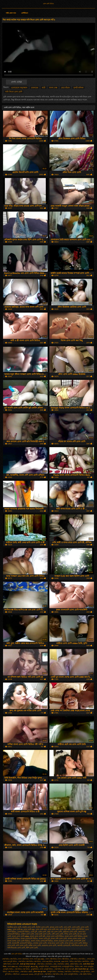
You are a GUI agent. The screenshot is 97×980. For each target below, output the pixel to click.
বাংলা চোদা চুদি (70, 969)
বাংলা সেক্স (53, 88)
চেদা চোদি (67, 927)
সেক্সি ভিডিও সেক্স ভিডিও (78, 959)
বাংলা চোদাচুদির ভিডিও (71, 974)
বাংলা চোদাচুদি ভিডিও (47, 969)
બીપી (55, 964)
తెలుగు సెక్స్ (34, 967)
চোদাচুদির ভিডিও (44, 967)
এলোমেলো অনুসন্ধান (19, 88)
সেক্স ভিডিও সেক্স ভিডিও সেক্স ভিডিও (30, 961)
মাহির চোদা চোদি (35, 945)
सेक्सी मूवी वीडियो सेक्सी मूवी (28, 964)
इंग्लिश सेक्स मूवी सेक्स (40, 972)
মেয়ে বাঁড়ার (65, 88)
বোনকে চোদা (91, 959)
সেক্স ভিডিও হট (59, 969)
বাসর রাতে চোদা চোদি (56, 943)
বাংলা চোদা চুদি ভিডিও (10, 961)
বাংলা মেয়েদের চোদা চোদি (63, 941)
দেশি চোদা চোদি (57, 934)
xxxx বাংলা (65, 961)
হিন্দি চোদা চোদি (32, 948)
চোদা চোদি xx (18, 929)
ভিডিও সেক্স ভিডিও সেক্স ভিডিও (80, 961)
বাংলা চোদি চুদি (44, 939)
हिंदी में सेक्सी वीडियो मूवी (82, 969)
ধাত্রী (44, 88)
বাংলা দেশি (16, 964)
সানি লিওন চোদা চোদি (14, 92)
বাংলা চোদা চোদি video (20, 936)
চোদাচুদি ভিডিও (52, 972)
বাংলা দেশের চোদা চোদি (76, 939)
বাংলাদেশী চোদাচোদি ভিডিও (22, 943)
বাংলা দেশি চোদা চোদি (59, 939)
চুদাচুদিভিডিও (35, 969)
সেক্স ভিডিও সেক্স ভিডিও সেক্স (54, 974)
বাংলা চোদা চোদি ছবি (38, 936)
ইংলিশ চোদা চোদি (43, 927)
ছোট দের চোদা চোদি (54, 932)
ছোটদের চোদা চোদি (70, 932)
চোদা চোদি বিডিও (78, 929)
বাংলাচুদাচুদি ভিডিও (68, 967)
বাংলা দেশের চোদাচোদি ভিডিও (42, 941)
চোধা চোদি (42, 932)
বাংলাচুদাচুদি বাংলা (56, 967)
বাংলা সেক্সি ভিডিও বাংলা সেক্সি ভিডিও (57, 959)
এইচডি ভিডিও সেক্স (76, 964)
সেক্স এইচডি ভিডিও (85, 974)
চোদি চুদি (34, 932)
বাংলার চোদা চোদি (40, 943)
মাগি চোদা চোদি (22, 945)
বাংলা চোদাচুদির (89, 967)
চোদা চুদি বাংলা (39, 974)
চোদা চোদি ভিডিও (48, 4)
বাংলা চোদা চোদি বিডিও (55, 936)
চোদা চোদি (76, 927)
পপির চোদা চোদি (70, 934)
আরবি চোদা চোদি (29, 927)
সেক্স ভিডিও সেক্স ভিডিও (10, 959)
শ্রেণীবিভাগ (25, 13)
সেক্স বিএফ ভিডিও (14, 972)
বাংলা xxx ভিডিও (48, 961)
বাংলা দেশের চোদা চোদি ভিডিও (19, 941)
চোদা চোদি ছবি (65, 929)
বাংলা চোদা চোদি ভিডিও (74, 936)
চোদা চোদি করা (41, 929)
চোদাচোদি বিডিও (23, 932)
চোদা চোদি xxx (29, 929)
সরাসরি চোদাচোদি (64, 945)
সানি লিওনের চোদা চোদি (16, 948)
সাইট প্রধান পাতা (11, 13)
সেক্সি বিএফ (16, 974)
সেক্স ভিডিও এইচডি (63, 964)
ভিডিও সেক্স (79, 967)
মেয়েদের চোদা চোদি (49, 945)
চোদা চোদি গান (53, 929)
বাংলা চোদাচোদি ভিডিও (29, 939)
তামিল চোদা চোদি (27, 934)
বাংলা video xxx (13, 967)
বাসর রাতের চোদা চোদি (73, 943)
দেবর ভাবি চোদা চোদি (43, 934)
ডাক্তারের (35, 88)
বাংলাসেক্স (57, 961)
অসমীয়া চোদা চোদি (14, 927)
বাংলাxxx (61, 972)
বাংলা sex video (39, 959)
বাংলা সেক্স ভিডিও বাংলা (26, 959)
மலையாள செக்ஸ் (27, 974)
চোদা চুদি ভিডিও (85, 972)
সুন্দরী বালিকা (78, 88)
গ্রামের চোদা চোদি (56, 927)
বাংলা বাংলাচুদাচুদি (24, 967)
